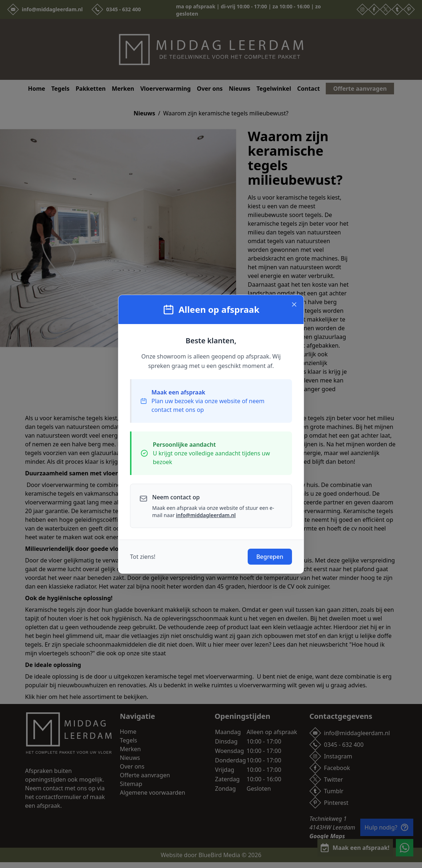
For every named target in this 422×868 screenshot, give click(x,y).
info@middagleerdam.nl (206, 515)
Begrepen (270, 557)
